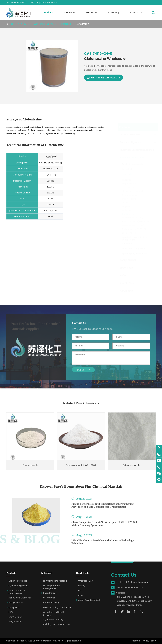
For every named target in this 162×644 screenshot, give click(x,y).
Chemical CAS (85, 581)
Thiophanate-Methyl (132, 191)
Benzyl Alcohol (128, 260)
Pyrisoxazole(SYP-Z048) (134, 229)
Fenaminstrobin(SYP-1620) (135, 222)
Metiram (126, 210)
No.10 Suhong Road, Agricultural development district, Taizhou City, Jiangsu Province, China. (135, 601)
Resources (92, 13)
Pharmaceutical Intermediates (137, 150)
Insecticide (127, 169)
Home (13, 24)
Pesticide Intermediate (133, 164)
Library (82, 586)
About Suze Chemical (89, 600)
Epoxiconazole (129, 233)
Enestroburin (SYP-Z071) (134, 225)
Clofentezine (82, 24)
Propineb (126, 206)
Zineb (125, 203)
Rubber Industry (51, 603)
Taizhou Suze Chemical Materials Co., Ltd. (40, 641)
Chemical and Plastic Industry (54, 614)
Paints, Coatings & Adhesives (58, 607)
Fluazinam (127, 180)
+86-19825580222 (134, 588)
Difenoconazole (130, 195)
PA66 (123, 276)
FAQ (80, 591)
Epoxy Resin (126, 268)
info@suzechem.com (137, 582)
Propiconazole (129, 184)
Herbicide (127, 244)
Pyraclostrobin (129, 199)
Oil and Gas (49, 598)
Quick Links (83, 573)
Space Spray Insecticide (134, 254)
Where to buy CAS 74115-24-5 (104, 78)
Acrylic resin (126, 291)
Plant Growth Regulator (134, 249)
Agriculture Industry (53, 620)
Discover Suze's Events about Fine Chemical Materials (81, 486)
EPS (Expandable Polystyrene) (52, 587)
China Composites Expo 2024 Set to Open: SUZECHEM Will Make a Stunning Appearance (104, 526)
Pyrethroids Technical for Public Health (134, 239)
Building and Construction (56, 624)
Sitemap (136, 641)
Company (114, 13)
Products (49, 13)
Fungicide (66, 24)
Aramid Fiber (127, 283)
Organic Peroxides (130, 135)
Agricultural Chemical (45, 24)
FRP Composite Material (55, 581)
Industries (70, 13)
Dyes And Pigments (130, 142)
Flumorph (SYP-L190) (132, 218)
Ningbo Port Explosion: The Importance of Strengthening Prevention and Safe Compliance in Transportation (103, 507)
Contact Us (136, 13)
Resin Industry (50, 593)
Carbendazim (129, 188)
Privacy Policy (149, 641)
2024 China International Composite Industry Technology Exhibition (103, 544)
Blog (80, 595)
